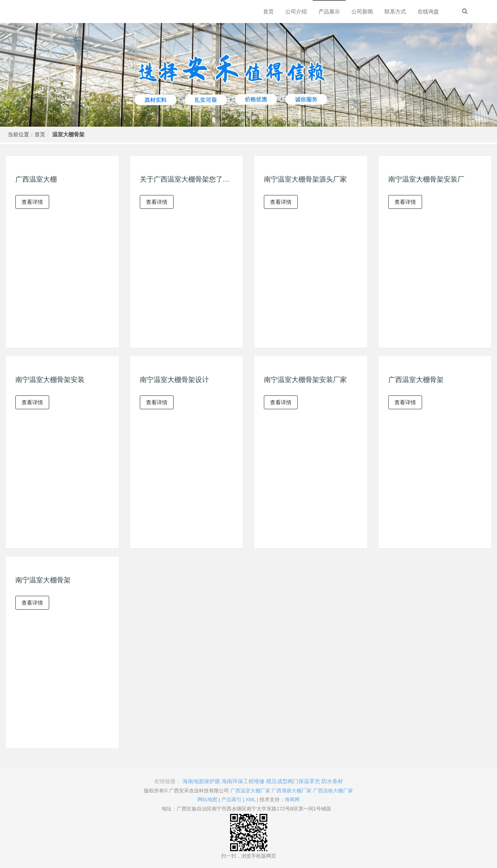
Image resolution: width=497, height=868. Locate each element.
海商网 (292, 799)
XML (250, 799)
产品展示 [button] (329, 12)
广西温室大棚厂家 (250, 791)
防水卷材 (332, 781)
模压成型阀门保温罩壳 (293, 781)
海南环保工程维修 (243, 781)
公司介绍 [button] (296, 12)
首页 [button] (268, 12)
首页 (40, 134)
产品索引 (232, 799)
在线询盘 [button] (428, 12)
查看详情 (32, 202)
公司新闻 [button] (362, 12)
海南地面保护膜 (201, 781)
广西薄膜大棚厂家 (292, 791)
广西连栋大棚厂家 (333, 791)
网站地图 (207, 799)
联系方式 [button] (395, 12)
